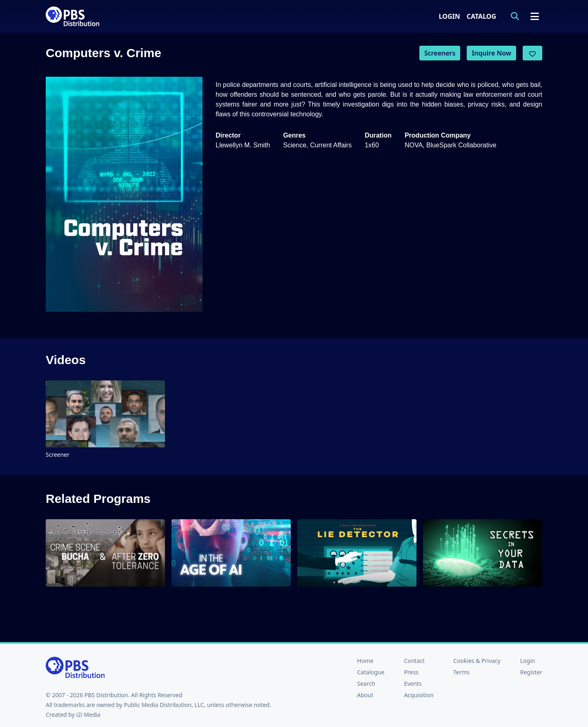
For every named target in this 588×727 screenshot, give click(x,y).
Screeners (440, 53)
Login (450, 16)
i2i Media (88, 715)
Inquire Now (491, 53)
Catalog (481, 16)
